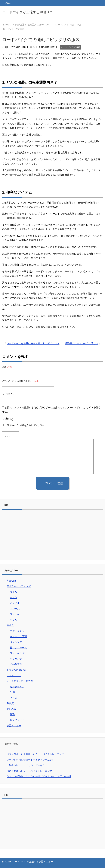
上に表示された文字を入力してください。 (25, 425)
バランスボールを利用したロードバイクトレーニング (35, 754)
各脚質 (10, 703)
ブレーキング (17, 653)
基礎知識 (11, 581)
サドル (14, 592)
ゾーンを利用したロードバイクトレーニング (31, 760)
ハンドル (15, 603)
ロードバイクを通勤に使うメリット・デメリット (33, 343)
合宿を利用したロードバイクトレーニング (29, 771)
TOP (26, 25)
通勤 (12, 714)
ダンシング (16, 642)
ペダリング (16, 659)
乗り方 (10, 625)
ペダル (14, 620)
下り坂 (14, 698)
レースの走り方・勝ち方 (20, 681)
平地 (12, 692)
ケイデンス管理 (18, 636)
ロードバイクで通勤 (71, 47)
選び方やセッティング (19, 586)
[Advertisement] (53, 535)
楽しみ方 (11, 709)
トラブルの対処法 (16, 670)
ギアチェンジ (17, 631)
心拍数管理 (16, 664)
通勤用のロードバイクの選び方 (82, 343)
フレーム (15, 609)
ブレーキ (15, 614)
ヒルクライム (17, 687)
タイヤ (14, 597)
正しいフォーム (18, 648)
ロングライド (17, 720)
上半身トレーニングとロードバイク (26, 765)
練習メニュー (14, 726)
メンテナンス (14, 675)
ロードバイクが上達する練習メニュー (31, 12)
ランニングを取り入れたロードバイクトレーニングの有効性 (39, 776)
